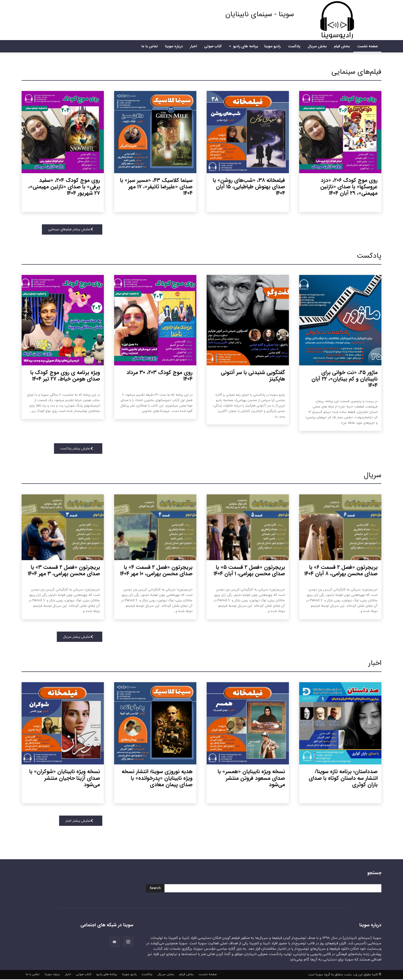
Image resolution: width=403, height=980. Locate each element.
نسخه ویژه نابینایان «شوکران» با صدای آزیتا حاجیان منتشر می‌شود (65, 779)
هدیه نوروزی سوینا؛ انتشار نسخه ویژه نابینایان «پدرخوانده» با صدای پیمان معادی (157, 779)
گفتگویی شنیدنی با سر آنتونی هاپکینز (253, 376)
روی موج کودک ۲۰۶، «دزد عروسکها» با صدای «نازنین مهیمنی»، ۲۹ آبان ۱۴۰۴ (349, 187)
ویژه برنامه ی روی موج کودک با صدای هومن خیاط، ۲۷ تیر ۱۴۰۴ (65, 376)
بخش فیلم (342, 46)
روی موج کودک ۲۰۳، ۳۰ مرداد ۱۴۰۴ (159, 376)
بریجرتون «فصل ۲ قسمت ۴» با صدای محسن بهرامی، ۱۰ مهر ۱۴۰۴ (156, 571)
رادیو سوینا (272, 46)
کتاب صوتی (213, 46)
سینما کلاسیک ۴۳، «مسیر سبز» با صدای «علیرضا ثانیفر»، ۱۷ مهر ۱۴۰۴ (156, 187)
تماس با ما (150, 46)
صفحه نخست (367, 46)
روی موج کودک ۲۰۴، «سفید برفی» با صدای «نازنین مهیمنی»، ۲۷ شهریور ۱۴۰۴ (64, 187)
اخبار (193, 46)
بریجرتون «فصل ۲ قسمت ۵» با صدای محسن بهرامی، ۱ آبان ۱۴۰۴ (249, 571)
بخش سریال (317, 46)
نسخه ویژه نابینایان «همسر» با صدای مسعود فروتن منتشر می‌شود (251, 779)
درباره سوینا (174, 46)
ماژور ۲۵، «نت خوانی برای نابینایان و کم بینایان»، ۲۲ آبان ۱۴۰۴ (345, 379)
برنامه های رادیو (243, 46)
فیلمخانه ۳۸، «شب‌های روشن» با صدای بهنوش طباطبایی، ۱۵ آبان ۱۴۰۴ (249, 187)
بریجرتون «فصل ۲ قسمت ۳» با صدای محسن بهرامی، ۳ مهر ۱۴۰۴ (64, 571)
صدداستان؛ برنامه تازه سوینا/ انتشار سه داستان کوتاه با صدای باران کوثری (343, 779)
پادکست (294, 46)
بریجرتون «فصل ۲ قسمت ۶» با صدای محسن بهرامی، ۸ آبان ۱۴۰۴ (341, 571)
